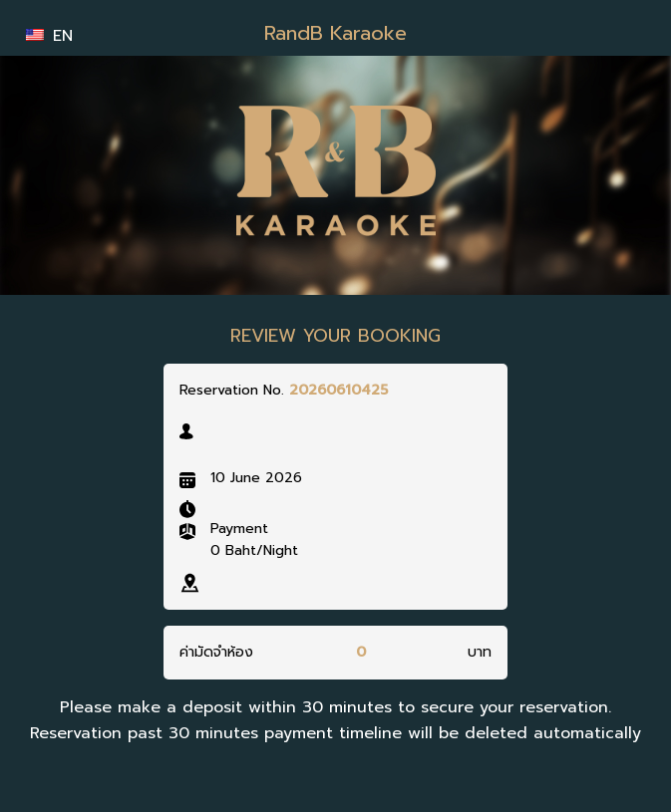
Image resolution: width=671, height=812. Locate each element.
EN (49, 36)
